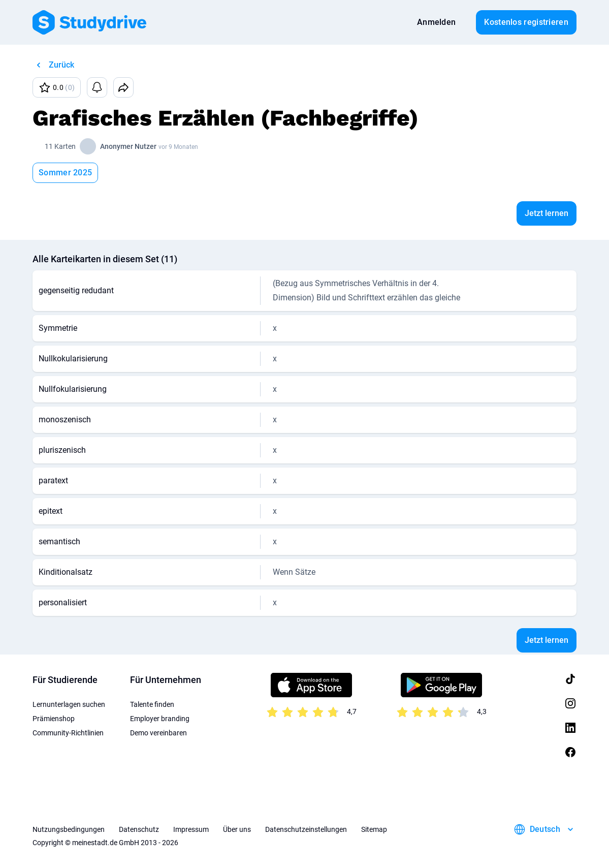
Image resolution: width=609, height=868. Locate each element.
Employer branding (160, 719)
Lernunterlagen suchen (69, 704)
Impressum (191, 829)
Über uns (237, 829)
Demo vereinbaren (158, 733)
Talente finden (152, 704)
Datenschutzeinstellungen (306, 829)
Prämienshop (54, 719)
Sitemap (374, 829)
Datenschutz (139, 829)
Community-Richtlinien (68, 733)
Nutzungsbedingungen (69, 829)
